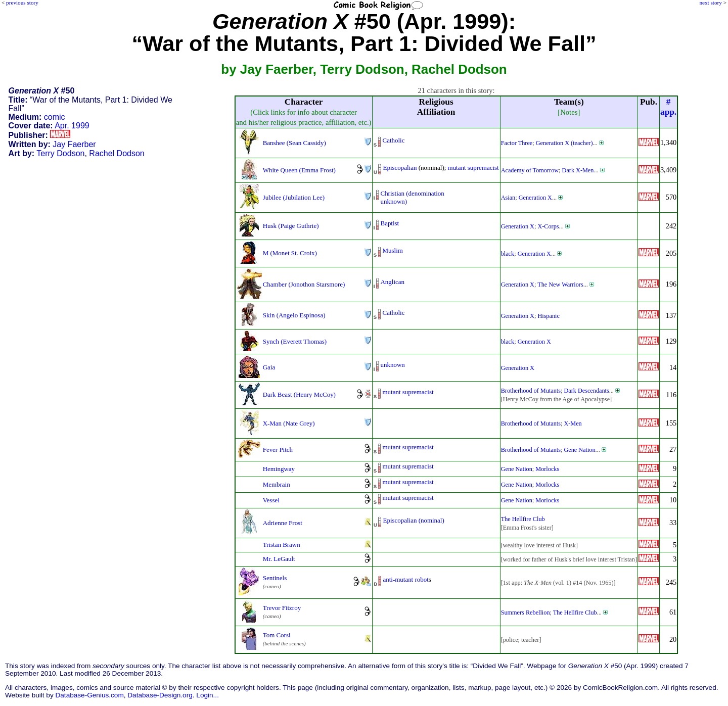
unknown (393, 365)
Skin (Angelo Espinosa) (294, 315)
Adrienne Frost (283, 523)
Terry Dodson (60, 153)
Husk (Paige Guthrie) (291, 226)
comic (55, 117)
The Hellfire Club (523, 519)
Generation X (535, 198)
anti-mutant (398, 579)
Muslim (393, 250)
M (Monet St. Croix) (290, 253)
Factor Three (517, 143)
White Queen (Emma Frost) (299, 170)
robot (421, 579)
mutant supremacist (473, 168)
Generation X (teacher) (564, 143)
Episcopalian (400, 168)
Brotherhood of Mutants (531, 391)
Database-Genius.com (89, 695)
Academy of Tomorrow (530, 170)
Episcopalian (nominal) (414, 520)
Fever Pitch (278, 450)
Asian (508, 198)
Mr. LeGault (279, 559)
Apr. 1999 (72, 126)
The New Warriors (560, 285)
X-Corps (548, 226)
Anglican (393, 282)
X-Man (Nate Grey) (289, 423)
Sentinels (275, 578)
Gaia (269, 367)
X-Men (573, 423)
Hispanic (549, 316)
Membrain (277, 484)
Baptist (390, 223)
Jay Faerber (74, 144)
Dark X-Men (578, 170)
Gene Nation (579, 450)
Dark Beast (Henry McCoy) (299, 394)
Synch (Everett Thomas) (295, 341)
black (508, 254)
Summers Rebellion (526, 613)
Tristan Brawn (282, 545)
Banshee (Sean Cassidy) (294, 143)
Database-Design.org (160, 695)
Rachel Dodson (117, 153)
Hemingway (279, 469)
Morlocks (547, 469)
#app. (668, 107)
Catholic (394, 140)
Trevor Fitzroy (282, 608)
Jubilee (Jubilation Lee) (294, 197)
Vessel (271, 500)
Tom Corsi (277, 635)
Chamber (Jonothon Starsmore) (304, 284)
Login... (208, 695)
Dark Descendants (586, 391)
